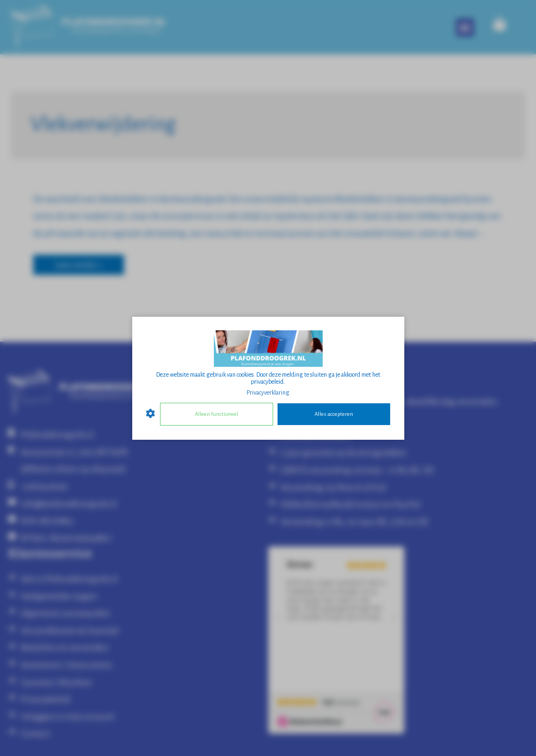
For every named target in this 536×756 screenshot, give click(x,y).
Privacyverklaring (268, 392)
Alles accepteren (334, 414)
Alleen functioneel (217, 414)
